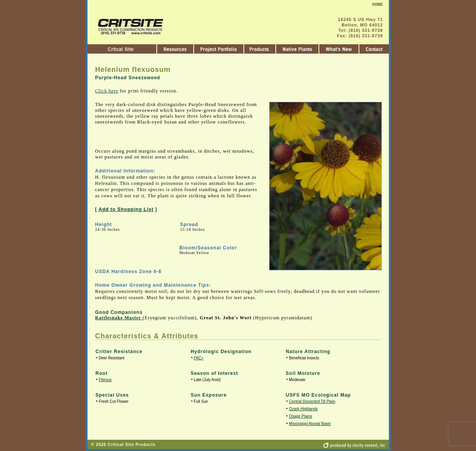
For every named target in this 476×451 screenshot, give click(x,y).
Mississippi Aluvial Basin (310, 424)
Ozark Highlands (303, 409)
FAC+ (199, 358)
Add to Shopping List (126, 209)
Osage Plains (300, 416)
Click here (107, 91)
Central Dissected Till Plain (312, 401)
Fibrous (105, 380)
